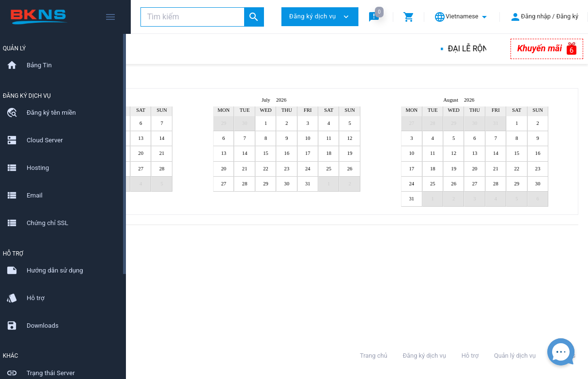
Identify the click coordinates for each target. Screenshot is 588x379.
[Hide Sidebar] (110, 17)
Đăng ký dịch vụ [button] (320, 17)
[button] (376, 17)
